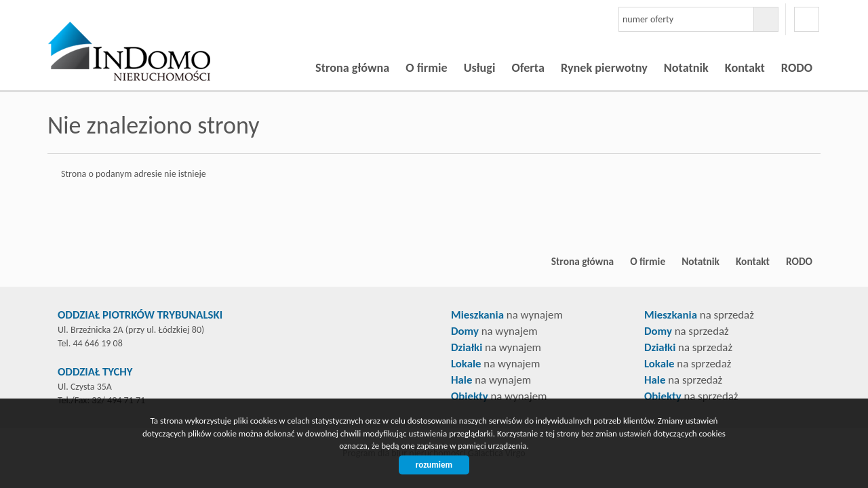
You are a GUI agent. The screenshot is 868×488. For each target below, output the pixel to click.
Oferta (528, 68)
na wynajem (507, 315)
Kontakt (745, 68)
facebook (807, 19)
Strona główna (352, 68)
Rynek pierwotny (604, 68)
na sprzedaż (699, 315)
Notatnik (686, 68)
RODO (797, 68)
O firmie (426, 68)
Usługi (480, 68)
